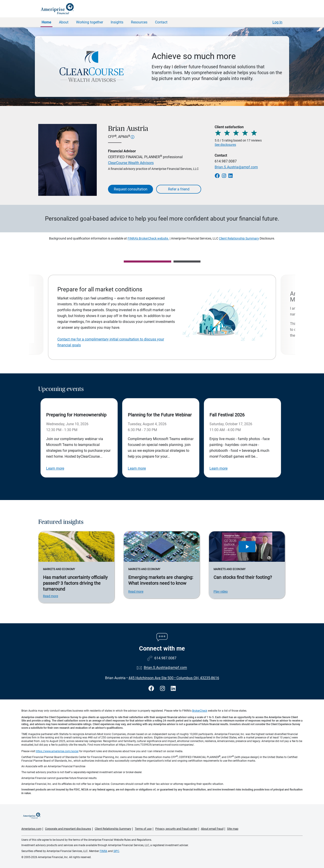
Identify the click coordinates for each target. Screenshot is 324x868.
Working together (90, 22)
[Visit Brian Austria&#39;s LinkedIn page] (173, 689)
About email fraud (212, 829)
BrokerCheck (200, 711)
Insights (117, 22)
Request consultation (131, 189)
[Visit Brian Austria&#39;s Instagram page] (163, 689)
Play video (221, 592)
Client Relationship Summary (239, 238)
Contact (161, 22)
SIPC (116, 851)
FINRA (103, 851)
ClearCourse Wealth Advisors (131, 163)
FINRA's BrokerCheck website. (148, 238)
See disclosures (225, 145)
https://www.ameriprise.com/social (57, 751)
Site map (233, 829)
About (64, 22)
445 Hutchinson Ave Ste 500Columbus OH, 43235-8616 (174, 678)
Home (46, 22)
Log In (277, 22)
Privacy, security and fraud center (176, 829)
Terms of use (143, 829)
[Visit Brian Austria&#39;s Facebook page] (152, 689)
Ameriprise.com (31, 829)
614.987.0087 (226, 161)
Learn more (55, 468)
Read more (51, 596)
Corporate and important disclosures (68, 829)
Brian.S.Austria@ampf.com (236, 167)
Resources (139, 22)
